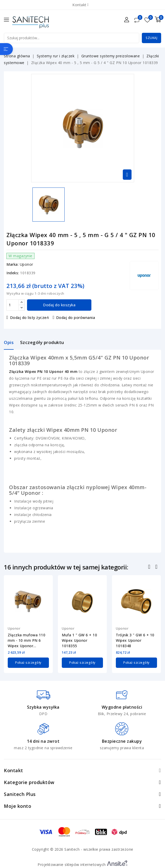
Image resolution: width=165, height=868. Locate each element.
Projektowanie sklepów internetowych (82, 864)
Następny (157, 567)
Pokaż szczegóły (28, 663)
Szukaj (151, 38)
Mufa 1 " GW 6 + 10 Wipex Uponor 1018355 (79, 640)
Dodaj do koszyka (59, 305)
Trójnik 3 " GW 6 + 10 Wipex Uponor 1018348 (135, 640)
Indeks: (13, 273)
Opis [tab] (9, 342)
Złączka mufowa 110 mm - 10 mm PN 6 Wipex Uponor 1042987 (27, 640)
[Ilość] (13, 305)
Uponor (27, 264)
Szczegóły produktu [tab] (42, 342)
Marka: (12, 264)
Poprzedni (150, 567)
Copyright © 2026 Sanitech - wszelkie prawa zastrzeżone (83, 849)
